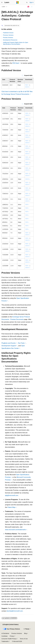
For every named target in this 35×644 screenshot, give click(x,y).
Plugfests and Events (8, 343)
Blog (25, 633)
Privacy (12, 636)
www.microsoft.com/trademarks (15, 530)
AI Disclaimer (5, 633)
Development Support (9, 346)
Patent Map (11, 507)
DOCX (27, 87)
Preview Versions (8, 38)
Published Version (8, 33)
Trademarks (5, 641)
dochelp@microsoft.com (15, 611)
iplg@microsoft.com (12, 495)
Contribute (5, 636)
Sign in (31, 2)
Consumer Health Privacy (9, 639)
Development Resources (10, 40)
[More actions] (32, 7)
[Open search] (27, 3)
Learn (4, 7)
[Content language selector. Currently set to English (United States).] (10, 625)
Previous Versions (8, 35)
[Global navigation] (2, 3)
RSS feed (16, 63)
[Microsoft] (18, 3)
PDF (27, 85)
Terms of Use (24, 639)
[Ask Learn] (28, 7)
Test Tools (21, 343)
